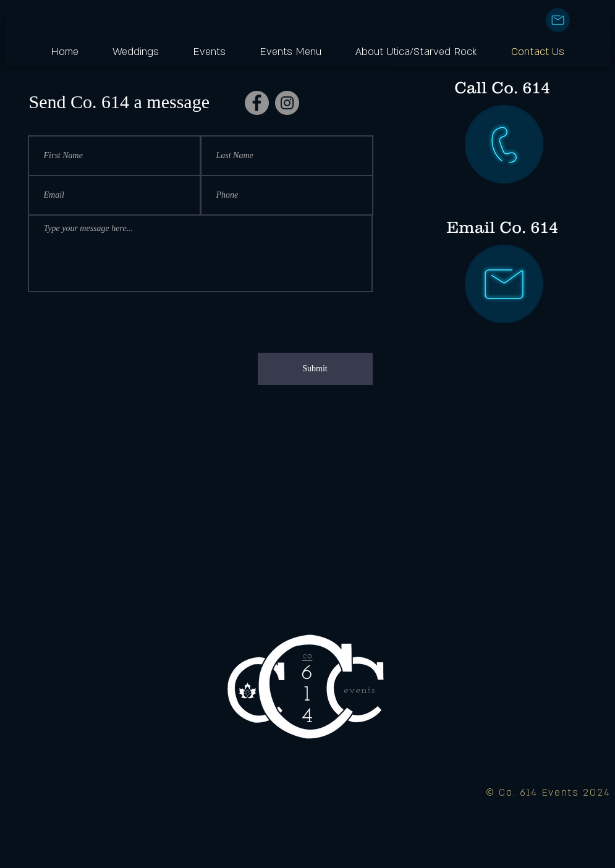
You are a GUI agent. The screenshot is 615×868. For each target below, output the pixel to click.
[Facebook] (257, 103)
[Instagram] (287, 103)
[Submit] (315, 369)
